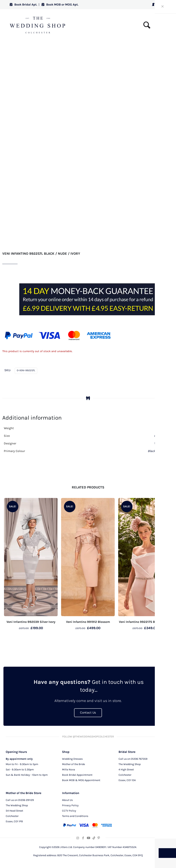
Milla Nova (69, 769)
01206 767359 (139, 758)
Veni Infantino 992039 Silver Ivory (31, 622)
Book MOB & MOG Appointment (81, 780)
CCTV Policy (69, 810)
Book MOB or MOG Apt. (60, 4)
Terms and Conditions (75, 815)
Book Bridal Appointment (77, 774)
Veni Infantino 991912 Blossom (88, 622)
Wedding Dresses (72, 758)
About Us (67, 799)
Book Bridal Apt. (23, 4)
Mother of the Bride (73, 764)
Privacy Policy (70, 805)
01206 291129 (26, 799)
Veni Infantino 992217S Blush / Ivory (145, 622)
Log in (159, 4)
